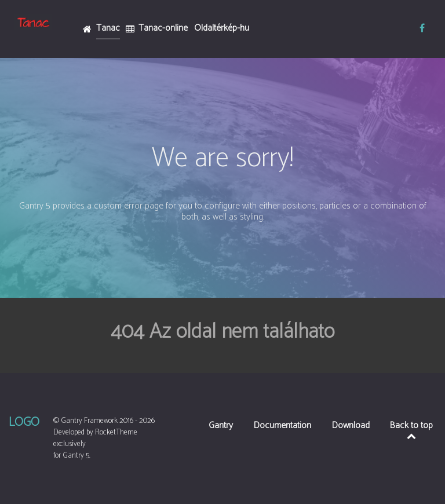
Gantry (221, 427)
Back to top (411, 429)
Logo (24, 422)
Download (351, 427)
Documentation (282, 427)
